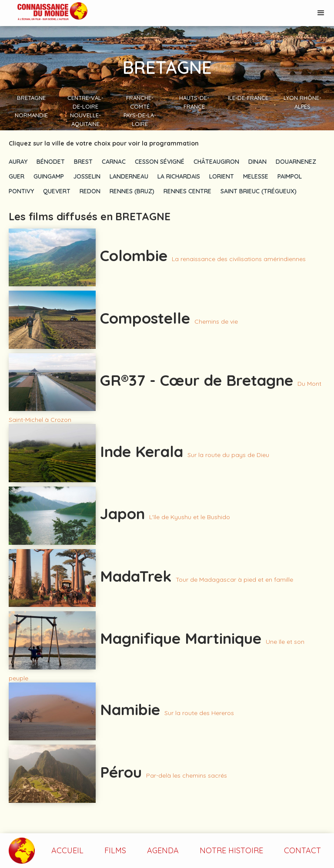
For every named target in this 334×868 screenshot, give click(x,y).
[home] (44, 12)
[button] (321, 13)
